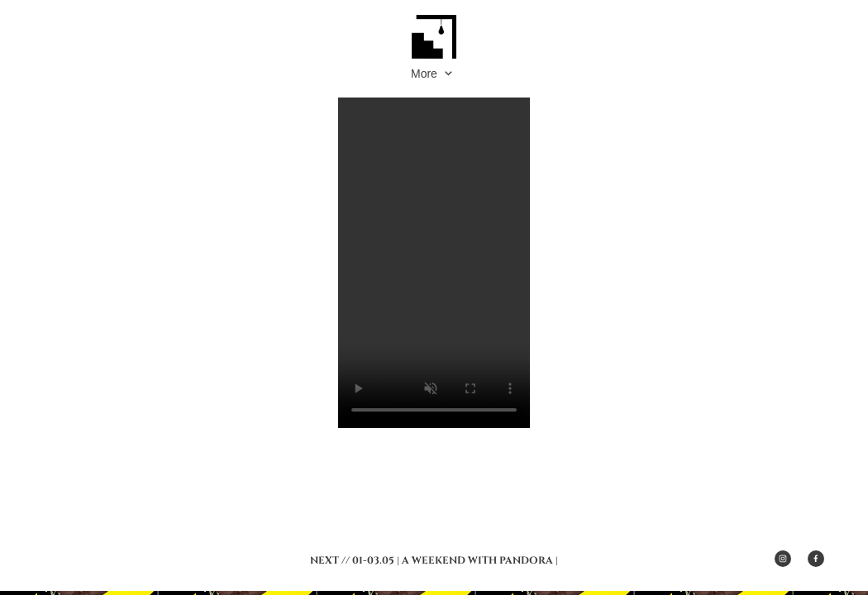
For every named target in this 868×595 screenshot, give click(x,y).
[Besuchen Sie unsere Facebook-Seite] (816, 559)
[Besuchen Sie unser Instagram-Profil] (783, 559)
